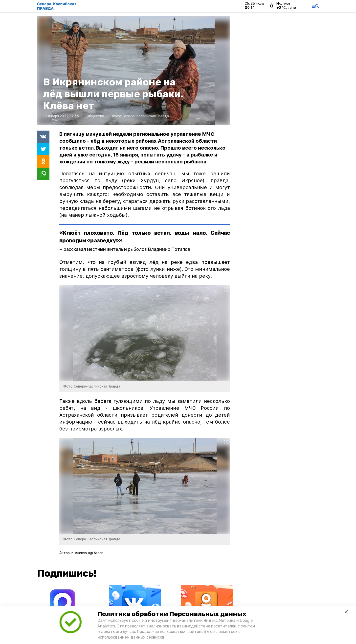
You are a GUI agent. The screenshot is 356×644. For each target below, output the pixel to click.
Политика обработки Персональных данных (172, 614)
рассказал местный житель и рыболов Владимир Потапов (127, 249)
